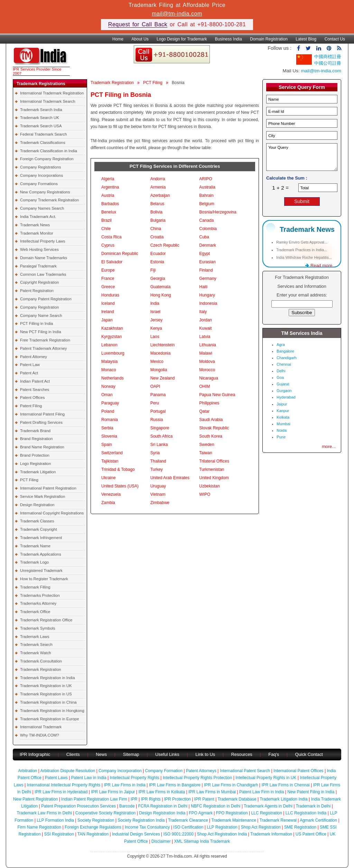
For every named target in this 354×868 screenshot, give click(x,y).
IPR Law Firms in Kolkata (162, 792)
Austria (108, 195)
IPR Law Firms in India (125, 785)
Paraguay (110, 403)
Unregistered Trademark (41, 570)
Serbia (107, 428)
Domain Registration (269, 39)
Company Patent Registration (46, 299)
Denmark (208, 245)
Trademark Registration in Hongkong (52, 711)
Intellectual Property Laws (43, 241)
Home (118, 39)
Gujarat (283, 384)
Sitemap (131, 754)
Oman (107, 395)
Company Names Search (42, 208)
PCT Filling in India (36, 323)
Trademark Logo (34, 562)
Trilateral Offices (214, 461)
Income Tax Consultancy (147, 827)
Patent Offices (32, 398)
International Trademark (41, 727)
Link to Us (205, 754)
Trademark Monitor (37, 233)
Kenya (156, 328)
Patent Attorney (34, 357)
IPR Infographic (35, 754)
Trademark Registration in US (46, 694)
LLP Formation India (55, 820)
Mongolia (159, 370)
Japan (107, 320)
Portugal (158, 411)
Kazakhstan (112, 328)
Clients (73, 754)
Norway (108, 386)
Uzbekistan (209, 486)
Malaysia (109, 362)
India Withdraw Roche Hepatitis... (304, 257)
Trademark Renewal (278, 820)
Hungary (207, 295)
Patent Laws (56, 778)
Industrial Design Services (136, 834)
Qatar (204, 411)
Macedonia (161, 353)
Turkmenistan (212, 469)
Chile (106, 229)
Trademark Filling (35, 587)
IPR (134, 799)
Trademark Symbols (38, 628)
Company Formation (164, 771)
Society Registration (96, 820)
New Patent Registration (35, 799)
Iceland (108, 303)
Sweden (207, 445)
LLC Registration (267, 813)
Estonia (157, 262)
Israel (155, 312)
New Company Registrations (45, 192)
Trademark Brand (35, 431)
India (155, 303)
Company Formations (39, 184)
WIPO (205, 494)
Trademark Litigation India (283, 799)
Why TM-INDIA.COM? (39, 735)
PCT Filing (29, 480)
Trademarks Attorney (38, 603)
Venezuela (111, 494)
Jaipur (282, 404)
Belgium (207, 204)
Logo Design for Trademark (182, 39)
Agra (281, 345)
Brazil (106, 220)
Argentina (110, 187)
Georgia (158, 278)
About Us (140, 39)
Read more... (321, 266)
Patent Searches (35, 390)
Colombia (208, 229)
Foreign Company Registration (47, 159)
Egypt (204, 254)
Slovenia (109, 436)
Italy (203, 312)
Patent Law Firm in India (262, 792)
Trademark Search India (41, 110)
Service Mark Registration (43, 496)
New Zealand (163, 378)
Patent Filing (31, 406)
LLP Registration (222, 827)
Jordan (206, 320)
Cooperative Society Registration (106, 813)
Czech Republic (165, 245)
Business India (229, 39)
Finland (206, 270)
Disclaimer (161, 841)
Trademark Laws (35, 637)
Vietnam (158, 494)
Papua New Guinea (217, 395)
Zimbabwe (160, 503)
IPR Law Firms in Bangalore (175, 785)
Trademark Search (36, 645)
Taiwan (206, 453)
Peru (155, 403)
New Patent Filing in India (311, 792)
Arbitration (28, 771)
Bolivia (156, 212)
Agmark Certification (318, 820)
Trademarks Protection (40, 595)
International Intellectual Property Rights (64, 785)
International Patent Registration (48, 488)
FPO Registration (232, 813)
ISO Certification (188, 827)
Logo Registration (35, 464)
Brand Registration (36, 439)
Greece (108, 287)
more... (329, 446)
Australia (207, 187)
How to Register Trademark (44, 579)
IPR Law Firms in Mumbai (212, 792)
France (108, 278)
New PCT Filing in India (41, 332)
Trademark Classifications (43, 143)
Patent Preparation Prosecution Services (78, 806)
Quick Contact (309, 754)
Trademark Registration (41, 669)
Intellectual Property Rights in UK (266, 778)
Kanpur (283, 411)
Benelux (109, 212)
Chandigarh (287, 358)
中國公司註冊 (328, 63)
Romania (110, 420)
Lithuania (208, 345)
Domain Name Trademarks (44, 258)
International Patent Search (245, 771)
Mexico (157, 362)
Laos (155, 337)
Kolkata (283, 417)
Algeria (108, 179)
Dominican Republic (120, 254)
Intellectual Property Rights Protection (198, 778)
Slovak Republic (214, 428)
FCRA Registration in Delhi (163, 806)
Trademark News (35, 225)
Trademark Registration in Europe (50, 719)
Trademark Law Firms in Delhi (44, 813)
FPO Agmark (201, 813)
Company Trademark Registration (49, 200)
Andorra (158, 179)
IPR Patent (204, 799)
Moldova (207, 362)
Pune (281, 437)
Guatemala (161, 287)
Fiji (153, 270)
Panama (158, 395)
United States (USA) (120, 486)
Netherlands (113, 378)
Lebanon (109, 345)
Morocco (207, 370)
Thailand (158, 461)
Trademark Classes (37, 521)
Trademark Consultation (41, 661)
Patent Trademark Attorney (44, 348)
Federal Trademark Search (43, 134)
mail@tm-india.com (177, 14)
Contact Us (335, 39)
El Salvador (112, 262)
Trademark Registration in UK (46, 686)
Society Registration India (141, 820)
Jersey (156, 320)
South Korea (211, 436)
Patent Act (29, 373)
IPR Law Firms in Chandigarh (231, 785)
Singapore (160, 428)
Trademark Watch (36, 653)
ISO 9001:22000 (179, 834)
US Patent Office (311, 834)
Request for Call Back (138, 24)
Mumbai (283, 424)
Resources (242, 754)
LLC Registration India (306, 813)
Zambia (108, 503)
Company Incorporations (41, 175)
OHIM (204, 386)
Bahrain (206, 195)
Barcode (127, 806)
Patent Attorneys (201, 771)
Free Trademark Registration (45, 340)
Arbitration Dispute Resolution (68, 771)
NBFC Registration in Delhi (216, 806)
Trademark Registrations (41, 84)
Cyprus (108, 245)
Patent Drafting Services (41, 422)
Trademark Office (35, 612)
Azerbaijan (160, 195)
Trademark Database (237, 799)
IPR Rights (151, 799)
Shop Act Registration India (222, 834)
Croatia (157, 237)
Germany (208, 278)
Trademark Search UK (40, 118)
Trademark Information (271, 834)
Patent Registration (37, 291)
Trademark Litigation (38, 472)
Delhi (281, 371)
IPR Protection (178, 799)
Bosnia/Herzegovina (218, 212)
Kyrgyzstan (111, 337)
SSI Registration (59, 834)
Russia (157, 420)
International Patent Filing (42, 414)
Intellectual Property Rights (134, 778)
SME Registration (300, 827)
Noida (282, 430)
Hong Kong (161, 295)
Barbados (110, 204)
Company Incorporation (120, 771)
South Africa (162, 436)
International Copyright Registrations (52, 513)
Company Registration (40, 307)
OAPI (155, 386)
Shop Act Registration (261, 827)
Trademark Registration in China (48, 702)
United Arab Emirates (170, 478)
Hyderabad (286, 397)
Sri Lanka (159, 445)
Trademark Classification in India (49, 151)
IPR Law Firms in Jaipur (113, 792)
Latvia (205, 337)
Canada (206, 220)
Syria (155, 453)
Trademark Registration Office (46, 620)
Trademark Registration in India (47, 678)
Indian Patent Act (35, 381)
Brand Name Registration (42, 447)
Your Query (302, 157)
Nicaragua (209, 378)
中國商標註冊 (328, 57)
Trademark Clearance (188, 820)
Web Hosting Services (39, 249)
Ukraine (108, 478)
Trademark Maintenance (234, 820)
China (156, 229)
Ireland (108, 312)
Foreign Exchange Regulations (93, 827)
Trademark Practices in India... (302, 250)
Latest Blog (306, 39)
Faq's (274, 754)
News (102, 754)
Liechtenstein (163, 345)
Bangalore (285, 351)
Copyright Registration (40, 282)
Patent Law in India (89, 778)
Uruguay (158, 486)
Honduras (110, 295)
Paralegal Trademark (38, 266)
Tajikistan (110, 461)
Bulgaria (158, 220)
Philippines (209, 403)
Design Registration (37, 505)
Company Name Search (41, 316)
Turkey (157, 469)
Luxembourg (113, 353)
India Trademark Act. (38, 217)
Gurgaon (284, 391)
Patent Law (30, 365)
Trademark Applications (41, 554)
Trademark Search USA (41, 126)
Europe (108, 270)
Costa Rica (111, 237)
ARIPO (206, 179)
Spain (107, 445)
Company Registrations (40, 167)
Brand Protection (35, 455)
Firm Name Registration (39, 827)
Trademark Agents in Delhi (268, 806)
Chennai (284, 364)
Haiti (203, 287)
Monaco (109, 370)
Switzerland (112, 453)
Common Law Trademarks (43, 274)
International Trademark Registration (52, 93)
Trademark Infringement (41, 538)
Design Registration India (162, 813)
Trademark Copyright (39, 529)
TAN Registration (93, 834)
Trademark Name (35, 546)
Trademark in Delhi (313, 806)
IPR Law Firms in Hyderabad (61, 792)
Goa (280, 377)
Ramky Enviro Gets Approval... (302, 242)
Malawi (206, 353)
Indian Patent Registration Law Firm (94, 799)
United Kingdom (214, 478)
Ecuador (158, 254)
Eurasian (207, 262)
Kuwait (205, 328)
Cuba (204, 237)
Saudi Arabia (211, 420)
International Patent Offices (299, 771)
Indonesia (208, 303)
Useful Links (168, 754)
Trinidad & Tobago (118, 469)
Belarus (157, 204)
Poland (108, 411)
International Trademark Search (48, 101)
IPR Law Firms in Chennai (285, 785)
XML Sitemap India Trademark (202, 841)
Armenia (158, 187)
